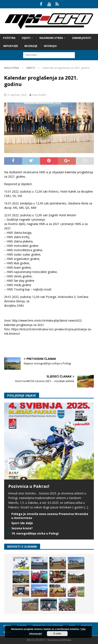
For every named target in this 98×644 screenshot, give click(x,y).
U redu (57, 634)
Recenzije (31, 46)
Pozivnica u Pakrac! (29, 486)
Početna (9, 38)
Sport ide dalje (22, 523)
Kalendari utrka (51, 38)
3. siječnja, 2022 (17, 95)
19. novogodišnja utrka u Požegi (35, 533)
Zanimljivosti (82, 38)
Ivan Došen (39, 95)
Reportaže (11, 46)
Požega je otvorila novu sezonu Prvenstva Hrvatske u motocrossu (50, 516)
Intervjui (50, 46)
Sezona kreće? (22, 528)
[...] (86, 507)
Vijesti (26, 38)
